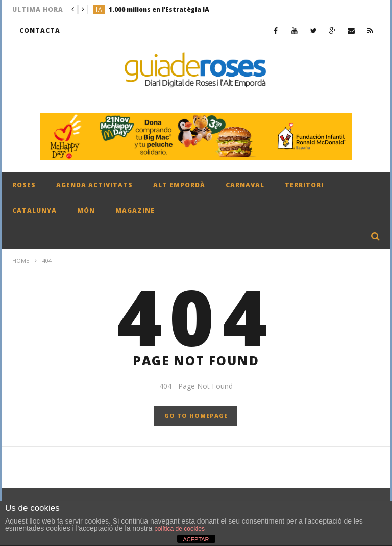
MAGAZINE (135, 210)
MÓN (86, 210)
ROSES (24, 185)
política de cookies (179, 529)
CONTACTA (40, 30)
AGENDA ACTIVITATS (94, 185)
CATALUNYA (34, 210)
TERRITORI (304, 185)
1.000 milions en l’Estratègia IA (159, 9)
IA (99, 9)
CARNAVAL (245, 185)
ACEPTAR (196, 539)
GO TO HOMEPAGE (196, 416)
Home (21, 260)
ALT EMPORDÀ (179, 185)
